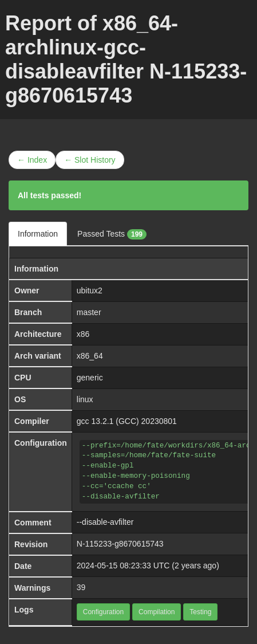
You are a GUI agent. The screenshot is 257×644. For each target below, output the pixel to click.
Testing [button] (200, 612)
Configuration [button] (103, 612)
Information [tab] (38, 234)
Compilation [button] (157, 612)
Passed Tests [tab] (112, 234)
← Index (32, 160)
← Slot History (90, 160)
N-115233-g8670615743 (120, 544)
